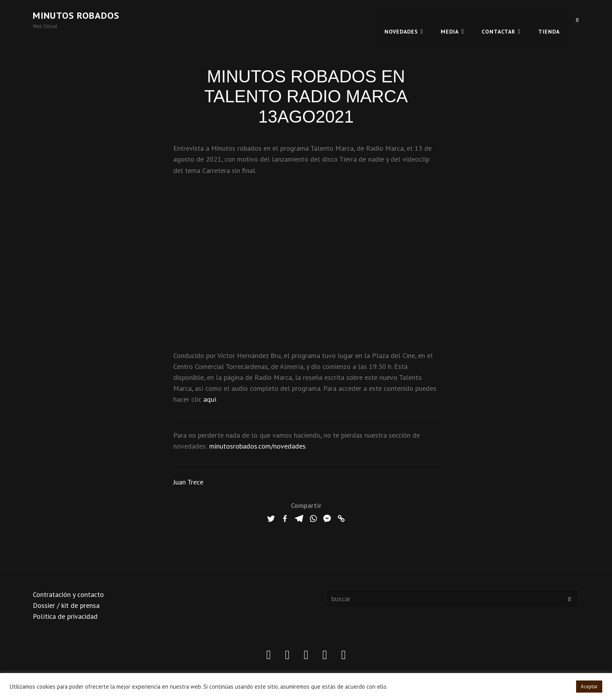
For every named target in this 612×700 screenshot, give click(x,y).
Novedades (401, 20)
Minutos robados (76, 15)
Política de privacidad (65, 616)
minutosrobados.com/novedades (257, 446)
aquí (210, 399)
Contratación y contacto (68, 594)
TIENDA (549, 20)
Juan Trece (188, 482)
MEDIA (450, 20)
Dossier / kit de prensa (66, 605)
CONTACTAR (498, 20)
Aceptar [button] (589, 687)
